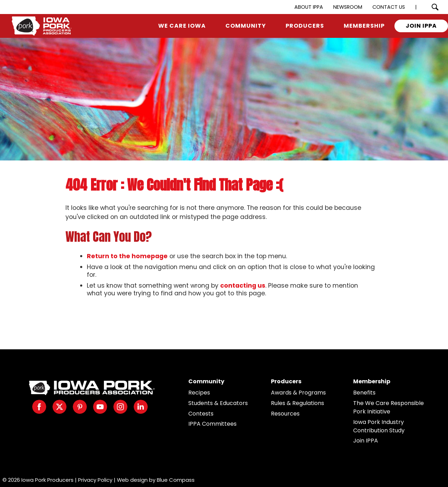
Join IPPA (366, 441)
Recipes (199, 393)
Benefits (364, 393)
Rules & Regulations (297, 403)
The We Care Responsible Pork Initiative (388, 407)
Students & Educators (218, 403)
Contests (201, 414)
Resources (285, 414)
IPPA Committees (212, 424)
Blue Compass (176, 480)
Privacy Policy (95, 480)
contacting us (243, 286)
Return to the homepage (127, 256)
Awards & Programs (298, 393)
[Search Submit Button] (435, 7)
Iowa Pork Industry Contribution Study (379, 426)
